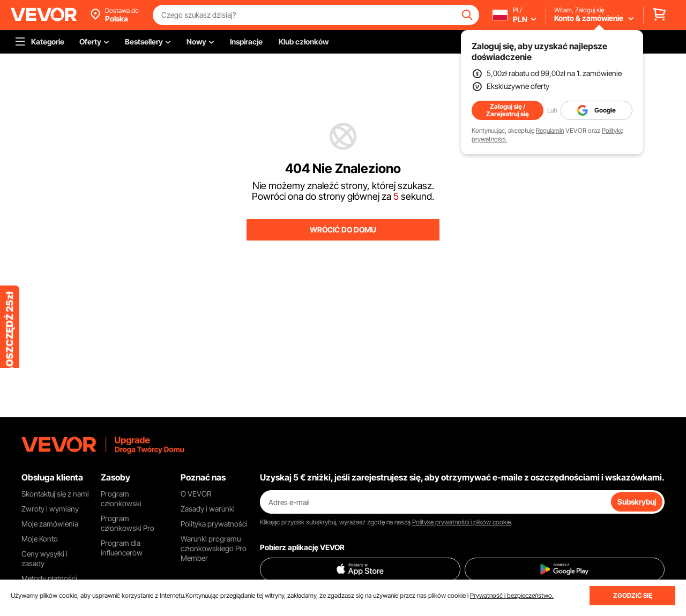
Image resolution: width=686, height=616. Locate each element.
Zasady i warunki (208, 509)
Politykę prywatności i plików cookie (461, 522)
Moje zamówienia (50, 524)
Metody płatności (49, 578)
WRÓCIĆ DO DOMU (343, 230)
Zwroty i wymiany (50, 509)
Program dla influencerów (122, 548)
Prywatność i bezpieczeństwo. (512, 595)
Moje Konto (40, 539)
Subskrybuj (637, 502)
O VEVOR (196, 494)
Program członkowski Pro (128, 523)
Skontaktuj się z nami (55, 494)
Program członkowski (121, 498)
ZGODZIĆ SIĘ (633, 595)
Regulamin (550, 130)
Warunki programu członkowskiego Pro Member (214, 548)
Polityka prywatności (214, 524)
